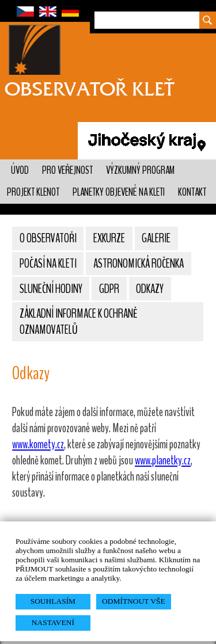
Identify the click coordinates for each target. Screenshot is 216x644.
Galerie (156, 238)
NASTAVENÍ (53, 622)
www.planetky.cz (163, 460)
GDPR (109, 289)
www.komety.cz (38, 444)
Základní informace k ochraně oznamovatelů (78, 322)
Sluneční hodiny (51, 289)
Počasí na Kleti (48, 264)
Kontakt (192, 192)
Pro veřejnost (67, 170)
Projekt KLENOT (33, 192)
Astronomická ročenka (139, 264)
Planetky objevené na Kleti (119, 192)
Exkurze (109, 238)
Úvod (20, 170)
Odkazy (150, 289)
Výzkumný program (140, 170)
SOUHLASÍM (53, 601)
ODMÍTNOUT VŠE (134, 601)
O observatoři (48, 238)
